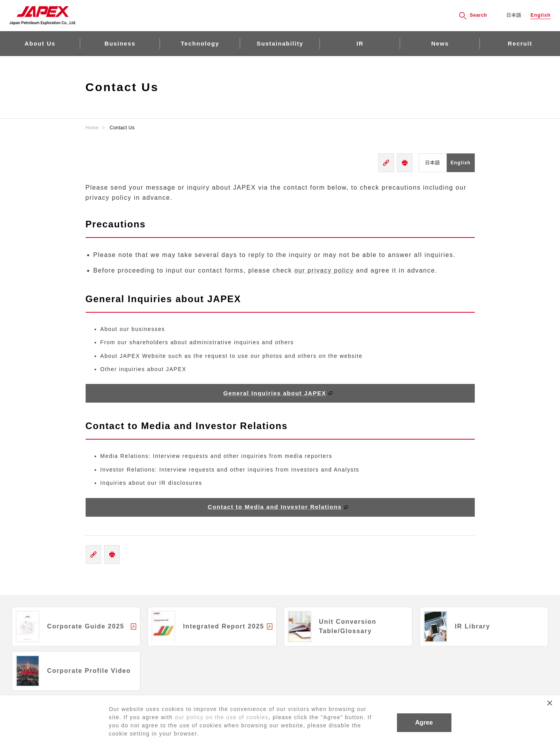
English (541, 15)
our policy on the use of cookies (222, 717)
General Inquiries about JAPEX (275, 393)
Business (120, 43)
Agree (424, 722)
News (440, 43)
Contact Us (122, 128)
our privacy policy (324, 270)
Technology (200, 43)
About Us (40, 43)
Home (92, 128)
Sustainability (280, 43)
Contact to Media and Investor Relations (275, 507)
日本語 (514, 15)
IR (360, 43)
